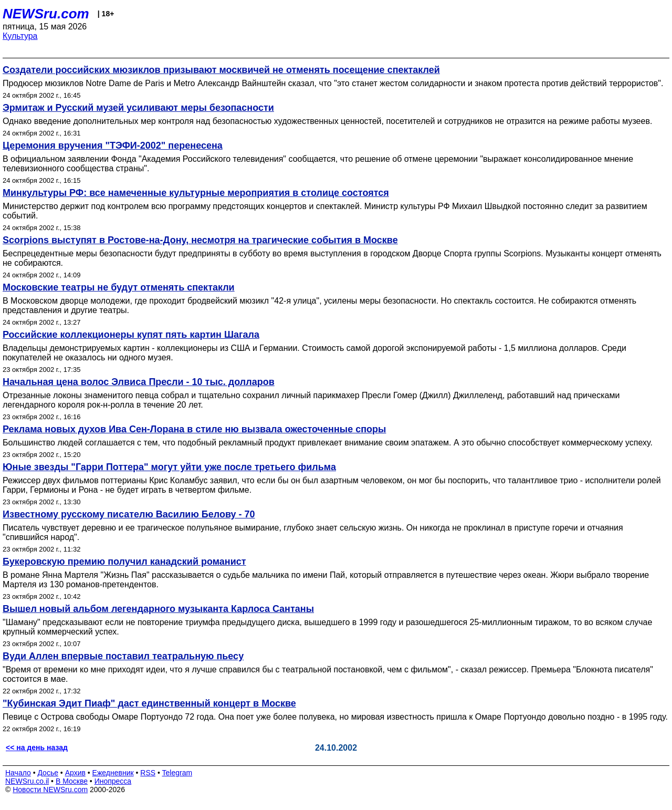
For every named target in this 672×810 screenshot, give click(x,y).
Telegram (177, 773)
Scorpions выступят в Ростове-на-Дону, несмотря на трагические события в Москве (200, 240)
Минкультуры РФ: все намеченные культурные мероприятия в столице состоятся (196, 193)
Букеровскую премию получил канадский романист (124, 562)
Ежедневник (113, 773)
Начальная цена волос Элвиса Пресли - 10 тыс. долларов (139, 382)
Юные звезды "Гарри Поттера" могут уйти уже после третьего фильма (169, 467)
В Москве (72, 781)
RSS (148, 773)
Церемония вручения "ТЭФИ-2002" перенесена (113, 146)
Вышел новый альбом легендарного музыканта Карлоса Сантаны (158, 609)
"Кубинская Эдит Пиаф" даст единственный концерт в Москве (149, 703)
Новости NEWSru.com (50, 790)
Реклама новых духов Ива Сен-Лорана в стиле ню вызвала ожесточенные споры (194, 429)
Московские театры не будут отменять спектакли (119, 287)
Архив (75, 773)
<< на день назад (37, 747)
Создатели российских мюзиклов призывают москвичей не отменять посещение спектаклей (221, 70)
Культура (20, 36)
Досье (48, 773)
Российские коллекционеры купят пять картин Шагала (131, 335)
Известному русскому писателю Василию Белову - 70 (129, 514)
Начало (18, 773)
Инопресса (113, 781)
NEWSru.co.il (27, 781)
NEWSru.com (46, 14)
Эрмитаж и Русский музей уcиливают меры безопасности (138, 108)
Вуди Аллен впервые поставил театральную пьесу (123, 656)
